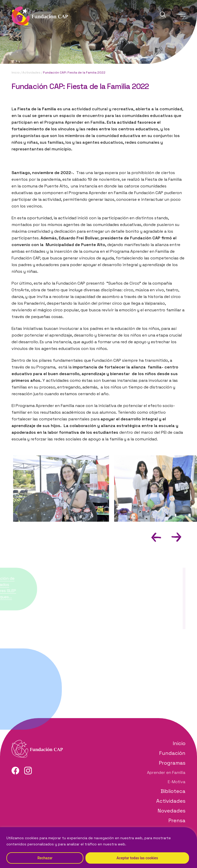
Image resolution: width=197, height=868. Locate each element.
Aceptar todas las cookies (137, 858)
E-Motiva (177, 782)
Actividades (31, 73)
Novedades (171, 811)
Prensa (177, 820)
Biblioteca (173, 791)
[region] (98, 848)
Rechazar (45, 858)
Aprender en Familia (166, 772)
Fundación (172, 753)
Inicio (16, 73)
